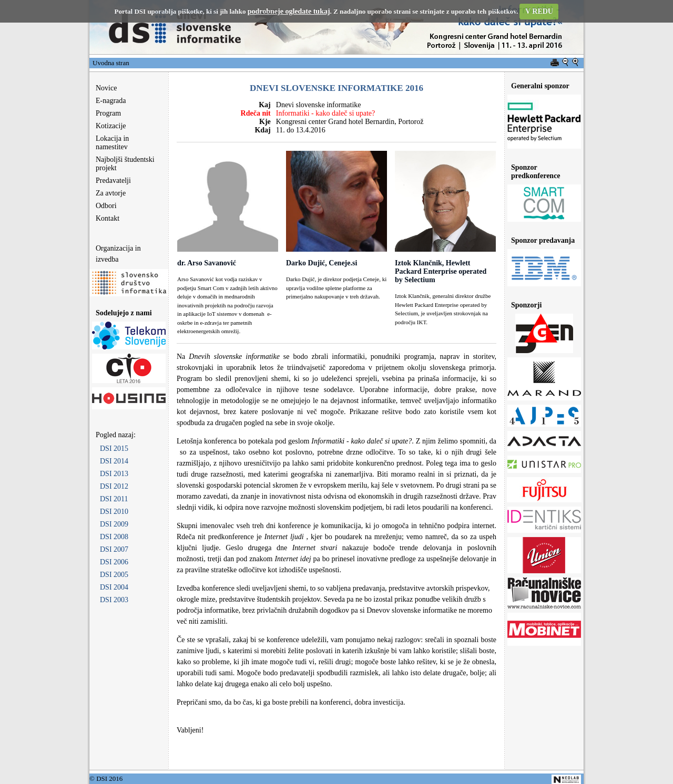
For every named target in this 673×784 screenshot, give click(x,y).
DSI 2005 (114, 575)
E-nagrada (111, 101)
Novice (106, 88)
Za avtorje (111, 193)
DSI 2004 (114, 587)
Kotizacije (111, 126)
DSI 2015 (114, 448)
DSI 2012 (114, 486)
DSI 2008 (114, 537)
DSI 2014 (114, 461)
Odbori (106, 206)
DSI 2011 (114, 499)
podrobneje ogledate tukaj (289, 11)
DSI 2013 (114, 474)
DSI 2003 (114, 600)
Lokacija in (109, 143)
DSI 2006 (114, 562)
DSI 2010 (114, 512)
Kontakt (108, 218)
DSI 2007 (114, 549)
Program (108, 113)
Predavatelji (113, 180)
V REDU (539, 11)
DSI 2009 (114, 524)
